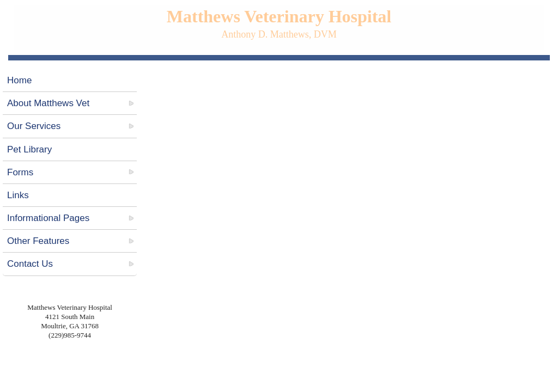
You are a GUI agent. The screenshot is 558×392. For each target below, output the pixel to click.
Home (19, 80)
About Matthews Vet (48, 103)
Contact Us (30, 264)
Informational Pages (48, 218)
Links (18, 195)
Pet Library (29, 149)
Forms (20, 172)
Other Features (38, 241)
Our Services (34, 126)
